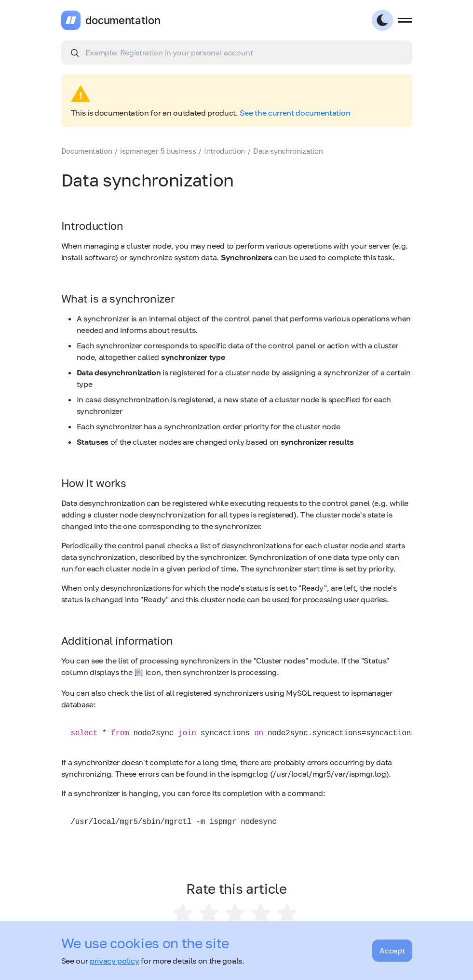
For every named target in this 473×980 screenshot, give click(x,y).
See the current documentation (295, 113)
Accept (392, 951)
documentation (123, 20)
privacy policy (115, 961)
